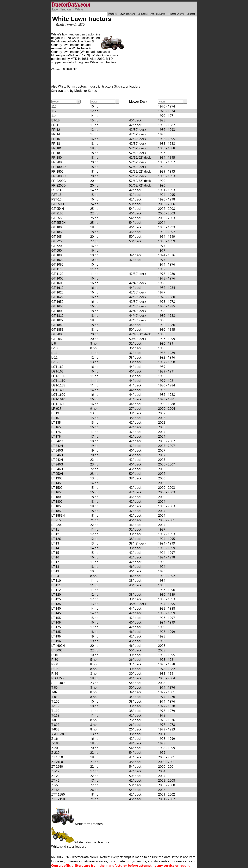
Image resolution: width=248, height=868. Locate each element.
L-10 (54, 348)
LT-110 (56, 581)
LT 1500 (57, 488)
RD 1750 (57, 678)
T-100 (55, 702)
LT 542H (57, 446)
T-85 (54, 697)
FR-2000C (59, 176)
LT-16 (55, 557)
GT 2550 (57, 218)
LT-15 (55, 553)
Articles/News (158, 14)
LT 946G (57, 464)
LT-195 (56, 636)
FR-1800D (59, 167)
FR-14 (56, 134)
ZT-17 (55, 771)
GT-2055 (57, 339)
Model (79, 91)
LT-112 (56, 590)
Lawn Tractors (62, 9)
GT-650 (56, 251)
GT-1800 (57, 311)
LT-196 (56, 641)
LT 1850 (57, 506)
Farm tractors (77, 86)
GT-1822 (57, 320)
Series (93, 91)
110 (54, 106)
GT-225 (56, 241)
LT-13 (55, 543)
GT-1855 (57, 330)
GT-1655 (57, 306)
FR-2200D (59, 185)
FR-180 (56, 158)
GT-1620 (57, 292)
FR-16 (56, 139)
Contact (191, 14)
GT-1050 (57, 265)
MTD (82, 24)
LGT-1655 (58, 404)
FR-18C (57, 148)
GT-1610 (57, 288)
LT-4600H (58, 646)
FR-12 (56, 130)
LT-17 (55, 562)
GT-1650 (57, 302)
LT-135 (56, 604)
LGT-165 (57, 371)
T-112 (55, 715)
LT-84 (55, 576)
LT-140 (56, 609)
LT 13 (55, 413)
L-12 (54, 357)
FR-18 (56, 144)
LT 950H (57, 474)
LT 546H (57, 455)
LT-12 (55, 534)
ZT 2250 (57, 767)
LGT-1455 (58, 390)
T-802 (55, 725)
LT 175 (56, 432)
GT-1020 (57, 260)
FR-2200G (59, 181)
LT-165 (56, 622)
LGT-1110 (58, 381)
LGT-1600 (58, 395)
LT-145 (56, 613)
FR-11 (56, 125)
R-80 (55, 664)
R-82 (55, 669)
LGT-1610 (58, 399)
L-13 (54, 362)
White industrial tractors (80, 842)
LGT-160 (57, 367)
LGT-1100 (58, 376)
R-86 (55, 674)
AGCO (56, 69)
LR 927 (56, 409)
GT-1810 (57, 316)
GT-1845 (57, 325)
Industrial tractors (100, 86)
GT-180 (56, 227)
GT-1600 (57, 278)
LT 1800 (57, 497)
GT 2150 (57, 213)
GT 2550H (59, 223)
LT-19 (55, 571)
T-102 (55, 706)
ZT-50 (55, 785)
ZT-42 (55, 781)
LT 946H (57, 469)
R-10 (55, 655)
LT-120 (56, 595)
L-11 (54, 353)
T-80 (54, 688)
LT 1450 (57, 483)
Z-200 (55, 748)
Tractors (112, 14)
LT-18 (55, 567)
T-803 (55, 729)
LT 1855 (57, 511)
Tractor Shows (176, 14)
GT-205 (56, 237)
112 (54, 111)
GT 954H (58, 209)
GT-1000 (57, 255)
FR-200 (56, 162)
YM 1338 (58, 734)
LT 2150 (57, 520)
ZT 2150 (57, 762)
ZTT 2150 (58, 799)
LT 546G (57, 450)
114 (54, 116)
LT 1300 (57, 478)
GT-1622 (57, 297)
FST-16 (56, 199)
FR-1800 (57, 172)
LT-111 (56, 585)
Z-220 (55, 753)
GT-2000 (57, 334)
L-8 (54, 344)
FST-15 (56, 195)
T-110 (55, 711)
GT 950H (58, 204)
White (79, 9)
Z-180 (55, 743)
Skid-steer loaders (127, 86)
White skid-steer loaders (69, 846)
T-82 (54, 692)
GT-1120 (57, 274)
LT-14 (55, 548)
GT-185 (56, 232)
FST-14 (56, 190)
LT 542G (57, 441)
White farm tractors (77, 824)
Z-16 (55, 739)
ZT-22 (55, 776)
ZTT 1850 (58, 794)
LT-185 (56, 632)
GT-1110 (57, 269)
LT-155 (56, 618)
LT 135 (56, 423)
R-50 (55, 660)
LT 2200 (57, 525)
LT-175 (56, 627)
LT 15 (55, 418)
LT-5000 (57, 650)
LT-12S (56, 539)
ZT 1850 (57, 757)
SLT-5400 (58, 683)
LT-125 (56, 599)
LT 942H (57, 460)
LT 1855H (58, 516)
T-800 (55, 720)
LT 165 (56, 427)
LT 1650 (57, 492)
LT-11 (55, 529)
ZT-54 (55, 790)
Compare (143, 14)
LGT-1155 (58, 385)
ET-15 (56, 120)
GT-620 (56, 246)
